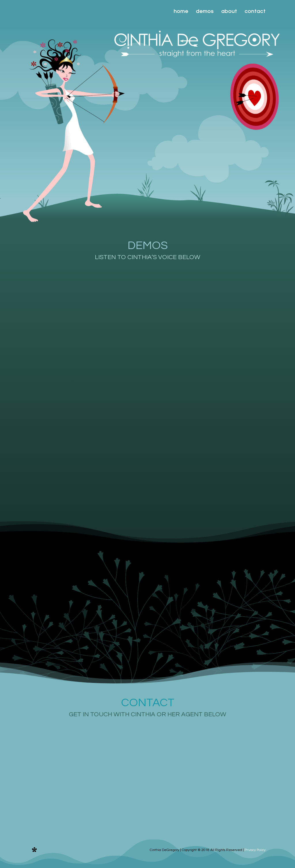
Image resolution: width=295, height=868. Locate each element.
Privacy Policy (255, 850)
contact (255, 12)
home (181, 12)
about (229, 12)
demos (205, 12)
